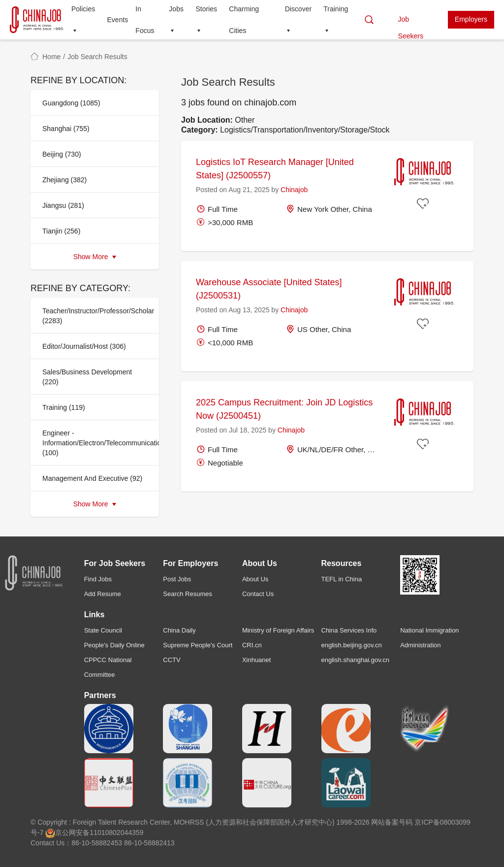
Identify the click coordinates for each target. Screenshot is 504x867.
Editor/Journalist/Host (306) (84, 346)
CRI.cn (252, 645)
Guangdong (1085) (71, 103)
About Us (255, 579)
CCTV (172, 660)
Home (51, 57)
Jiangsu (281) (63, 205)
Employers (471, 19)
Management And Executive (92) (92, 478)
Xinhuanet (257, 660)
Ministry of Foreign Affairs (278, 630)
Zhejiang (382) (64, 180)
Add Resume (103, 594)
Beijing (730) (62, 154)
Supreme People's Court (198, 645)
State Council (103, 630)
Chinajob (294, 190)
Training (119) (64, 407)
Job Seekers (411, 22)
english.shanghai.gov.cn (356, 660)
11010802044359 (116, 833)
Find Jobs (98, 579)
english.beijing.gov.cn (352, 645)
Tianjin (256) (61, 231)
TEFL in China (342, 579)
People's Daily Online (114, 645)
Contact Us (258, 594)
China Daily (179, 630)
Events (118, 20)
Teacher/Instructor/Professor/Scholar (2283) (98, 316)
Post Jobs (177, 579)
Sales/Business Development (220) (87, 377)
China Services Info (349, 630)
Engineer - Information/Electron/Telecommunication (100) (98, 443)
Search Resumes (188, 594)
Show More (95, 257)
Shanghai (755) (66, 129)
